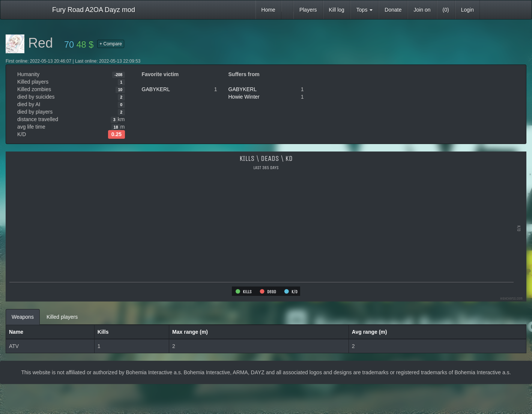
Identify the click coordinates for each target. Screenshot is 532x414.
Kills (103, 332)
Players (308, 10)
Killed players (62, 317)
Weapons (23, 317)
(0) (446, 10)
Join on (422, 10)
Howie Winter (244, 97)
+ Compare (111, 44)
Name (16, 332)
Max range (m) (190, 332)
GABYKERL (156, 89)
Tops (364, 10)
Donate (393, 10)
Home (268, 10)
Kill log (337, 10)
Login (467, 10)
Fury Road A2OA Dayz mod (94, 10)
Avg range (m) (370, 332)
